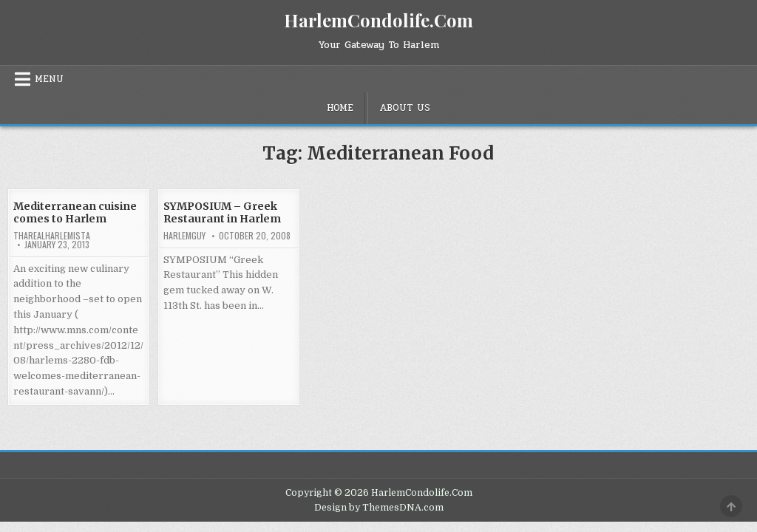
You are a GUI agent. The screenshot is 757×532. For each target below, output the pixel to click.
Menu (49, 79)
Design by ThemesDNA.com (379, 508)
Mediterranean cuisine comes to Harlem (75, 212)
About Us (405, 108)
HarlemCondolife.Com (378, 20)
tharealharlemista (52, 236)
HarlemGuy (184, 236)
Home (340, 108)
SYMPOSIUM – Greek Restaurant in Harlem (222, 212)
